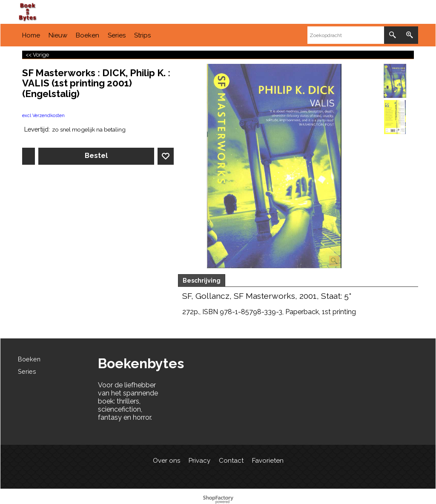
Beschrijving (202, 281)
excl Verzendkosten (43, 116)
